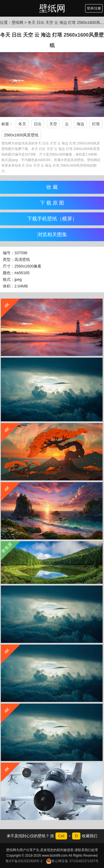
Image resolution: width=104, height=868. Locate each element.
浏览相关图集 (52, 235)
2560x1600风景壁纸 (21, 135)
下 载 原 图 (52, 203)
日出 (38, 124)
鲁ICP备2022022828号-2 (24, 861)
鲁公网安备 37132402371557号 (72, 861)
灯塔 (96, 124)
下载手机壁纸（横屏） (52, 219)
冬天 (22, 124)
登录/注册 (94, 8)
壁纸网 (52, 8)
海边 (80, 124)
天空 (53, 124)
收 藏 (52, 187)
